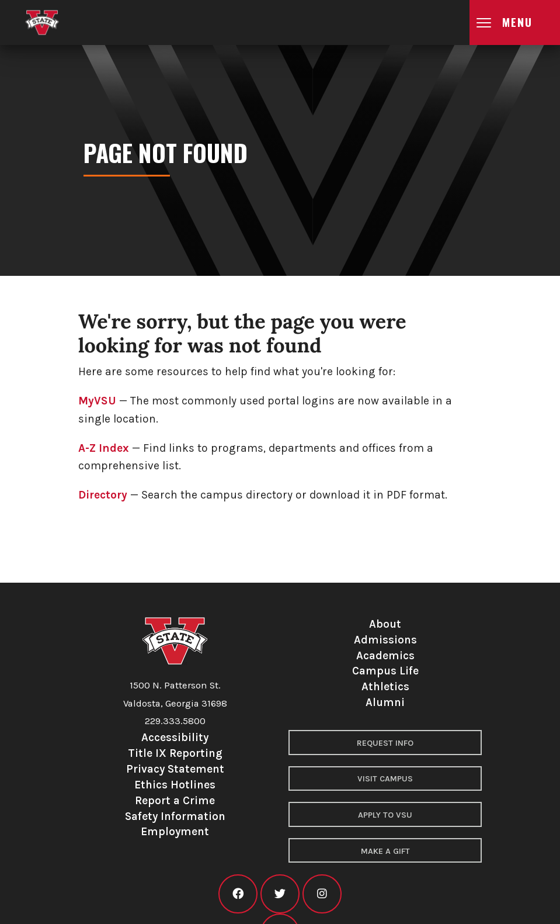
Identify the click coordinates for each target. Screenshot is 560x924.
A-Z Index (104, 448)
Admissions (385, 640)
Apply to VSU (385, 815)
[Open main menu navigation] (515, 23)
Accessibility (175, 737)
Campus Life (385, 671)
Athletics (385, 686)
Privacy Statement (175, 769)
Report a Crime (175, 800)
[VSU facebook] (238, 894)
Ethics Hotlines (175, 785)
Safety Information (175, 816)
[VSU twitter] (280, 894)
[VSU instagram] (322, 894)
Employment (175, 831)
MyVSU (97, 401)
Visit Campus (385, 779)
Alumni (385, 702)
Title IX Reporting (175, 753)
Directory (103, 495)
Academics (385, 655)
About (385, 624)
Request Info (385, 743)
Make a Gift (385, 851)
